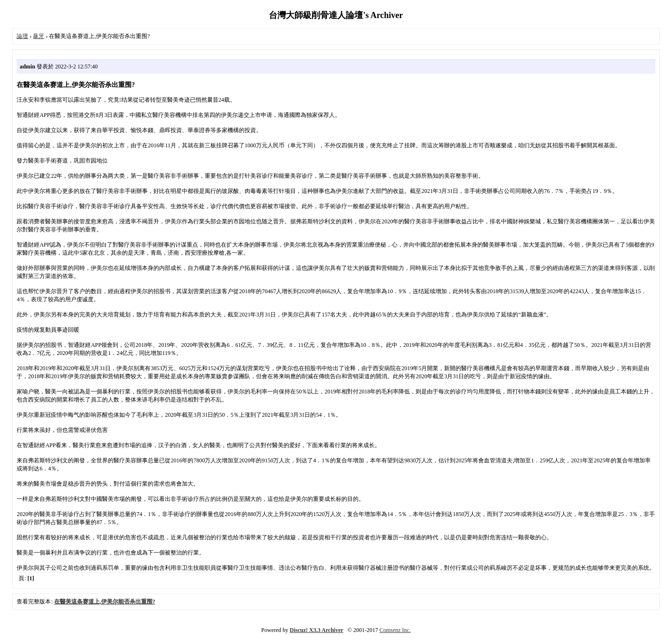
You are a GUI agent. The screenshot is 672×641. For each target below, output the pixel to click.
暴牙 (38, 36)
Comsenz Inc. (395, 630)
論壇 (22, 36)
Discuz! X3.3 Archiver (317, 630)
